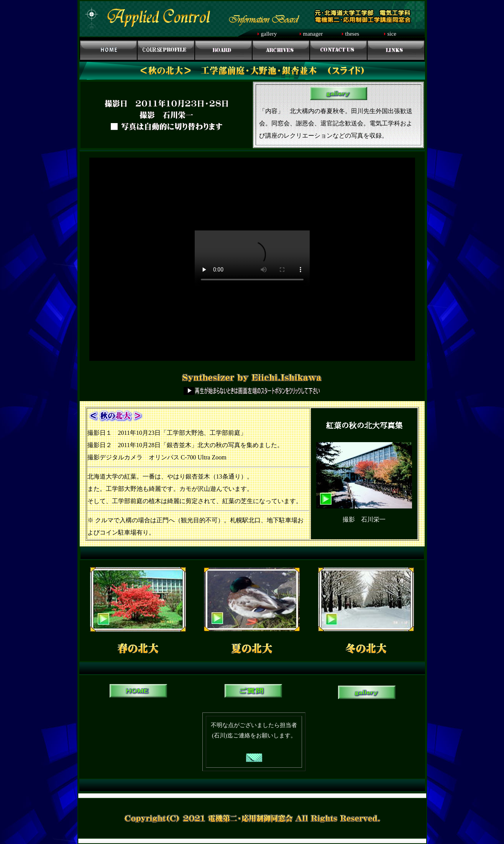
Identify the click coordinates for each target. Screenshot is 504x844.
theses (352, 34)
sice (392, 34)
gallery (269, 34)
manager (313, 34)
